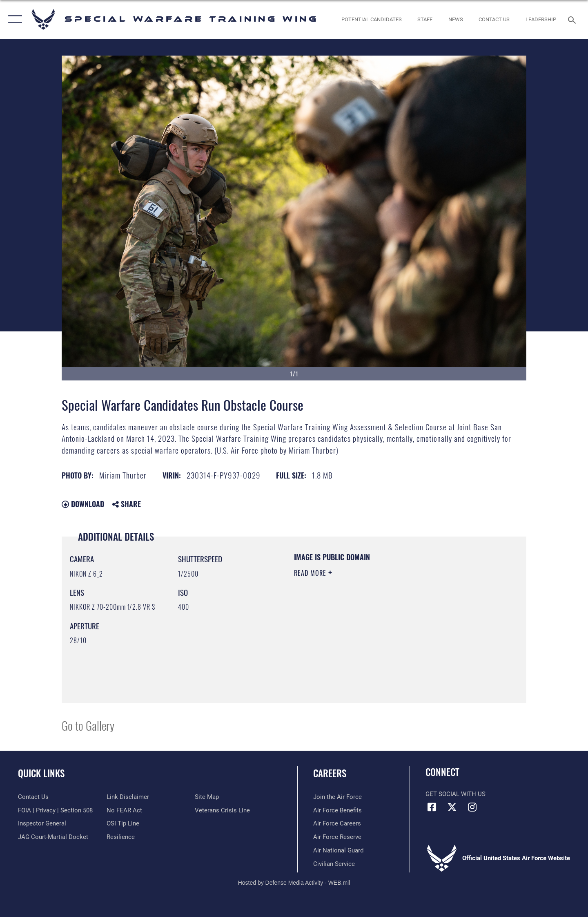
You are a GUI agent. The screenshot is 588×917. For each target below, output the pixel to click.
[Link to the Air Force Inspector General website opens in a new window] (42, 823)
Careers (330, 773)
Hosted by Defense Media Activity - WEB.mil (294, 883)
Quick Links (41, 773)
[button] (13, 19)
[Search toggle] (573, 19)
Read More (311, 573)
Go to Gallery (88, 725)
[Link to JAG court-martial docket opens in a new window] (53, 837)
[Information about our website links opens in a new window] (128, 797)
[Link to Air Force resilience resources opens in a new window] (121, 837)
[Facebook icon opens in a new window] (432, 807)
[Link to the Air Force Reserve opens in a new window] (337, 837)
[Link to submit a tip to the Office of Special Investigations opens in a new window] (123, 823)
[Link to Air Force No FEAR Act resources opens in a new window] (124, 810)
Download (83, 504)
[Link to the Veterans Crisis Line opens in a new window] (222, 810)
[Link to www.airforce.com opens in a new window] (337, 797)
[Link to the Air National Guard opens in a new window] (338, 850)
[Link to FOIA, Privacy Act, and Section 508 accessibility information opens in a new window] (55, 810)
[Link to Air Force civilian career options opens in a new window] (334, 864)
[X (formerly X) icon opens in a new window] (452, 807)
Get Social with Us (455, 794)
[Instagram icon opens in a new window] (472, 807)
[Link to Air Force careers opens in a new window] (337, 823)
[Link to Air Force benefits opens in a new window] (337, 810)
